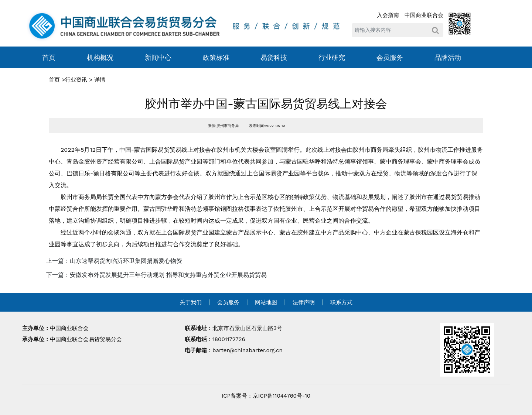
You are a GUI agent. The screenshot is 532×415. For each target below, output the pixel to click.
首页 (49, 57)
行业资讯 (76, 80)
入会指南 (388, 15)
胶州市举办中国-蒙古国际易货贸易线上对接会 (266, 104)
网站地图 (266, 302)
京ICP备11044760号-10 (282, 396)
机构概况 (100, 57)
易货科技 (274, 57)
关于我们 (191, 302)
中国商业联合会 (424, 15)
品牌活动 (448, 57)
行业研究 (332, 57)
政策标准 (216, 57)
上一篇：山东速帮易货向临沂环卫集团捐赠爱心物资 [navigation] (114, 261)
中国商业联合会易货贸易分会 (86, 339)
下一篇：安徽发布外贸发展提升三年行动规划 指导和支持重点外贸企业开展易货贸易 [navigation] (156, 275)
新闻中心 (158, 57)
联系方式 (341, 302)
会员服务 (390, 57)
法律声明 (304, 302)
